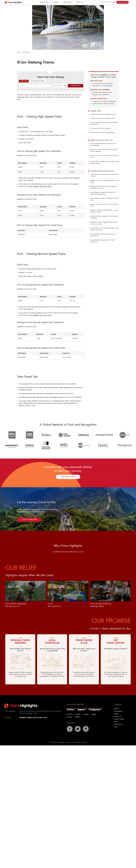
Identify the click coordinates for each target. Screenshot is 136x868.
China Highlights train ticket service (40, 187)
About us (117, 709)
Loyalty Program (119, 719)
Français (78, 714)
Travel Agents (118, 711)
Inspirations (67, 2)
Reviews (116, 714)
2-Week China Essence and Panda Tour (102, 119)
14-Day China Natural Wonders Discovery (103, 114)
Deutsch (69, 714)
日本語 (77, 717)
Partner (116, 722)
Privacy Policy (118, 724)
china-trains (26, 52)
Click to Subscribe (29, 520)
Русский (69, 717)
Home (19, 52)
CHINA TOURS (44, 2)
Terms (116, 727)
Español (86, 714)
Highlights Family (75, 705)
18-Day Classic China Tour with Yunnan (102, 133)
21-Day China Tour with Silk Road (101, 129)
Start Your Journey (122, 2)
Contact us (117, 717)
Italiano (94, 714)
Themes (56, 2)
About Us (79, 2)
